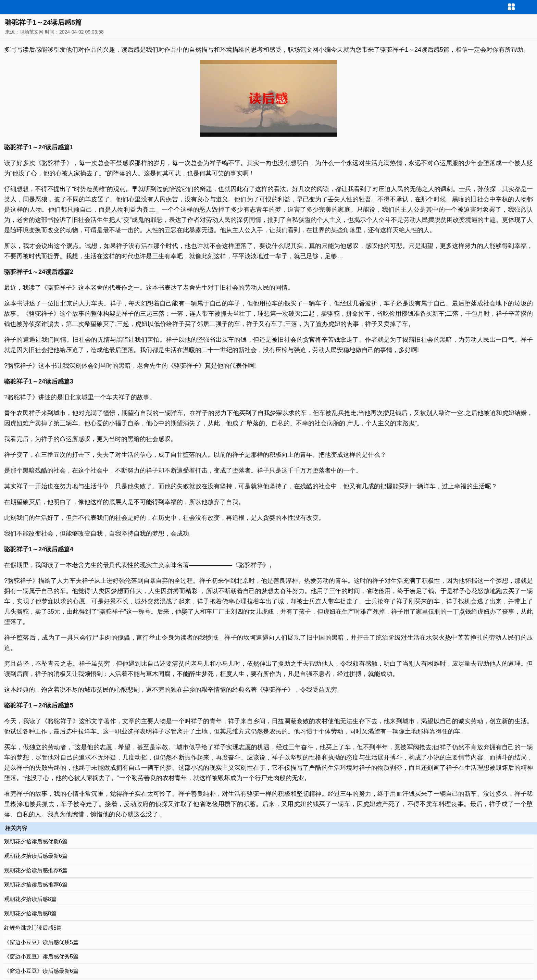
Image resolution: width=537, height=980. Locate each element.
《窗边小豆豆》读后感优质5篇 (41, 942)
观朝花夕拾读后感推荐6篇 (36, 870)
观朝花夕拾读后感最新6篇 (36, 856)
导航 (532, 6)
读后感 (32, 50)
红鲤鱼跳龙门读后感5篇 (33, 928)
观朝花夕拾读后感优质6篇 (36, 841)
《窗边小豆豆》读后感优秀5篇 (41, 957)
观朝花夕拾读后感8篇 (30, 899)
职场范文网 (32, 32)
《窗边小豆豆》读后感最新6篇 (41, 971)
